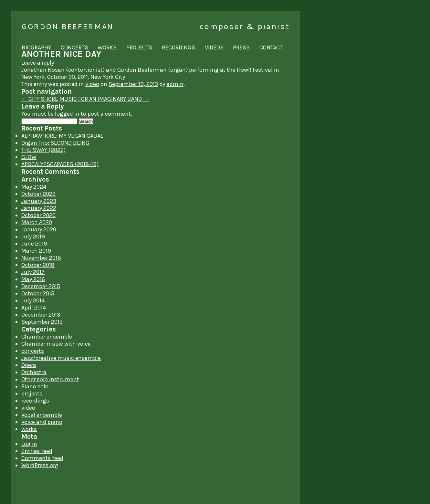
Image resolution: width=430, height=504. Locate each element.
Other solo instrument (50, 379)
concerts (74, 47)
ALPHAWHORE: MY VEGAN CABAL (62, 136)
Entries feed (37, 451)
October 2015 (38, 293)
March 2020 (37, 222)
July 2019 (33, 236)
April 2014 (34, 308)
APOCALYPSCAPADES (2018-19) (60, 164)
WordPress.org (40, 465)
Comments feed (42, 458)
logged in (67, 114)
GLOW (29, 157)
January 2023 (39, 201)
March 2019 (36, 251)
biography (36, 47)
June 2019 (34, 244)
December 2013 (41, 315)
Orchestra (34, 372)
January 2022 (39, 208)
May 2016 (33, 279)
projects (139, 47)
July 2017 (33, 272)
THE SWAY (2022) (43, 150)
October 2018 (38, 265)
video (92, 84)
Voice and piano (42, 422)
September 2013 (42, 322)
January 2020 (39, 229)
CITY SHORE (40, 99)
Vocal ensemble (42, 415)
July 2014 (33, 300)
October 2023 (38, 194)
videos (214, 47)
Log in (29, 444)
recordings (178, 47)
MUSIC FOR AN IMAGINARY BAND (104, 99)
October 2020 (38, 215)
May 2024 (34, 187)
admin (175, 84)
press (241, 47)
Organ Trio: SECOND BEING (55, 143)
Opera (29, 365)
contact (271, 47)
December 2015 (41, 286)
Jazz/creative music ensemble (61, 358)
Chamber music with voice (56, 344)
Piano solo (35, 386)
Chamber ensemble (47, 337)
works (107, 47)
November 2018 (41, 258)
